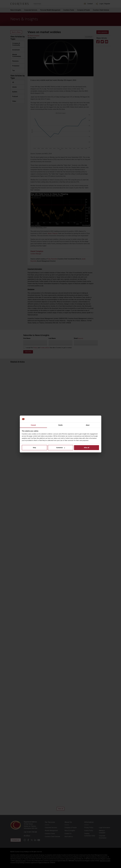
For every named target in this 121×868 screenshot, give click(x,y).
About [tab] (88, 425)
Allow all (87, 448)
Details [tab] (61, 425)
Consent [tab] (33, 425)
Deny (34, 448)
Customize (61, 448)
